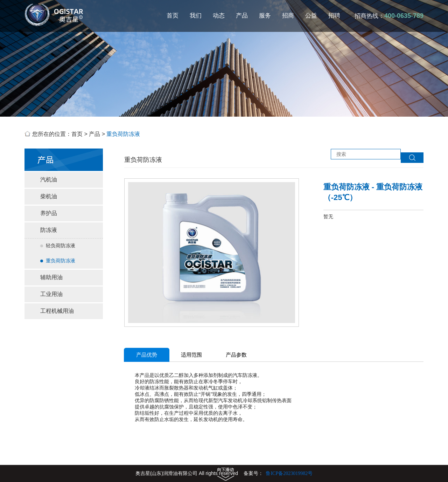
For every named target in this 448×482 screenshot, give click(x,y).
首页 (173, 16)
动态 (219, 16)
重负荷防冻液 (123, 134)
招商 (288, 16)
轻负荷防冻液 (58, 246)
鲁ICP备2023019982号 (289, 473)
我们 (196, 16)
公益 (311, 16)
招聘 (334, 16)
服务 (265, 16)
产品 (242, 16)
